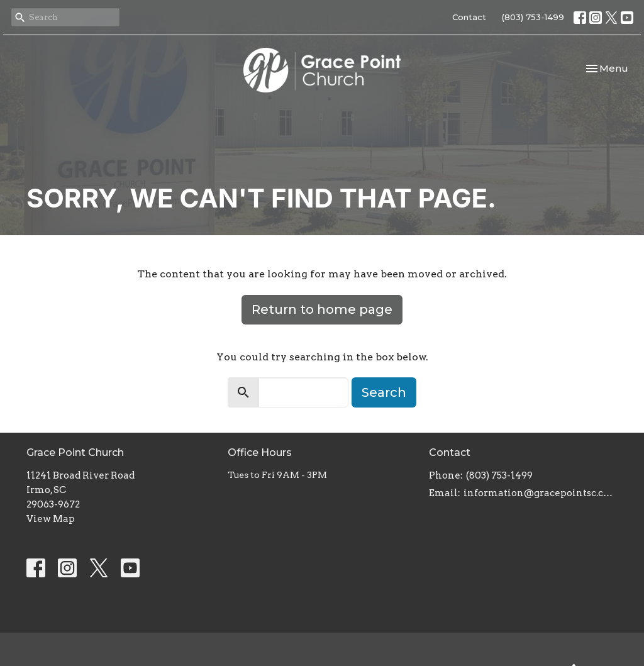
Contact (469, 17)
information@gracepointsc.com (541, 493)
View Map (51, 519)
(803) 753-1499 (533, 17)
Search (384, 392)
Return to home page (322, 309)
